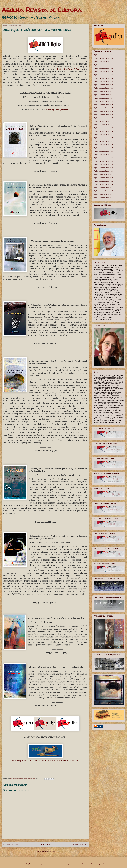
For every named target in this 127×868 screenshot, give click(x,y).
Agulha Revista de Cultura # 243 (103, 128)
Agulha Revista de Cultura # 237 (103, 108)
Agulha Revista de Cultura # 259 (103, 181)
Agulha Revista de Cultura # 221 (103, 55)
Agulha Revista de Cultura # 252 (103, 158)
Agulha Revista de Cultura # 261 (103, 188)
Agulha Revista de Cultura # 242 (103, 125)
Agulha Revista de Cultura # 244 (103, 131)
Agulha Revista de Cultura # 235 (103, 101)
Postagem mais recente (11, 844)
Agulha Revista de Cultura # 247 (103, 141)
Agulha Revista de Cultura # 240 (103, 118)
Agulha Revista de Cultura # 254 (103, 164)
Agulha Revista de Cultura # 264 (103, 198)
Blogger (105, 864)
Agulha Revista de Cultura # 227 (103, 75)
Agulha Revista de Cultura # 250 (103, 151)
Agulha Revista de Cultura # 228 (103, 78)
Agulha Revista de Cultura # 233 (103, 95)
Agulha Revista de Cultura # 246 (103, 138)
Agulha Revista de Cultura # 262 (103, 191)
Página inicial (46, 844)
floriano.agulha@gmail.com (57, 110)
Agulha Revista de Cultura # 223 (103, 62)
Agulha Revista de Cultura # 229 (103, 81)
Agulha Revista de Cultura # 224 (103, 65)
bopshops (91, 864)
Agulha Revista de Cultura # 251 (103, 154)
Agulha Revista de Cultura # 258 (103, 178)
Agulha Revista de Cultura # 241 (103, 121)
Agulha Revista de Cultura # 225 (103, 68)
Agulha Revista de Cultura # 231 (103, 88)
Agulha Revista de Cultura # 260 (103, 184)
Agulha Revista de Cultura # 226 (103, 71)
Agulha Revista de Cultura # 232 (103, 91)
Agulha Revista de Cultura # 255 (103, 168)
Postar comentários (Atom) (48, 851)
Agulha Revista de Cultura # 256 (103, 171)
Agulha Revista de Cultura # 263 (103, 194)
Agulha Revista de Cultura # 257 (103, 174)
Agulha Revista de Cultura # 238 (103, 111)
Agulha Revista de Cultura (42, 10)
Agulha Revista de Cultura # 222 (103, 58)
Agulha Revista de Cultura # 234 (103, 98)
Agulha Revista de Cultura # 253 (103, 161)
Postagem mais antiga (80, 844)
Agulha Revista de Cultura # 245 (103, 135)
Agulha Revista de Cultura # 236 (103, 105)
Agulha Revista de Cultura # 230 (103, 85)
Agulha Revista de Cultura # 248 (103, 145)
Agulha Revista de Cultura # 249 (103, 148)
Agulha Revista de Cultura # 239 (103, 115)
